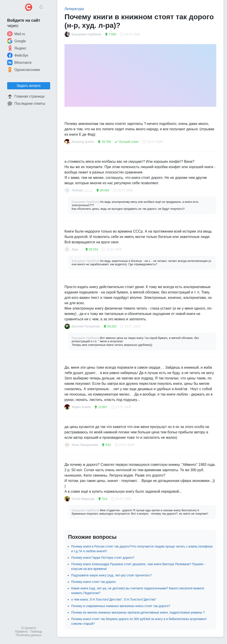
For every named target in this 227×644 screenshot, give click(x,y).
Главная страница (26, 96)
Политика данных (29, 635)
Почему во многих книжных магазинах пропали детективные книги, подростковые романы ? (138, 612)
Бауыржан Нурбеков (86, 202)
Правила (21, 631)
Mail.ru (16, 34)
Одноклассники (24, 70)
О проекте (29, 628)
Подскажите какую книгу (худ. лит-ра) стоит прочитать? (111, 575)
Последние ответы (26, 104)
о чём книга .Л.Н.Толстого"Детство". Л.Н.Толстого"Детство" (114, 599)
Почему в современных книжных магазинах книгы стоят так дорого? (121, 606)
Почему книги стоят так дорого (93, 582)
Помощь (36, 631)
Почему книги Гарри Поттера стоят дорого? (103, 558)
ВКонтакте (19, 62)
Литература (74, 9)
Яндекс (17, 48)
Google (17, 41)
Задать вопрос (29, 86)
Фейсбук (18, 55)
